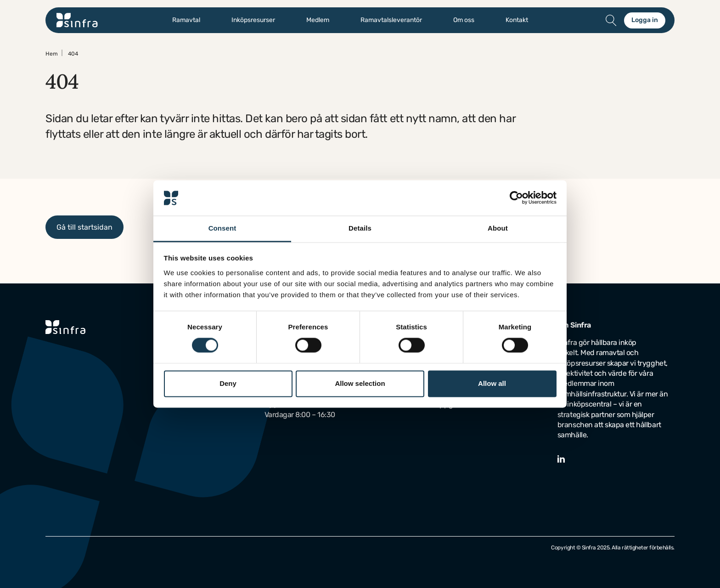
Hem (52, 54)
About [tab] (498, 228)
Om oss (464, 20)
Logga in (645, 20)
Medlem (318, 20)
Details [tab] (360, 228)
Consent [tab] (222, 228)
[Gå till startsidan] (77, 20)
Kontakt (517, 20)
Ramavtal (186, 20)
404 (73, 54)
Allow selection (360, 383)
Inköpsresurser (253, 20)
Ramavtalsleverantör (391, 20)
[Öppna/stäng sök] (611, 20)
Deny (228, 383)
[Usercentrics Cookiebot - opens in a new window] (516, 198)
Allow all (492, 383)
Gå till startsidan (84, 227)
